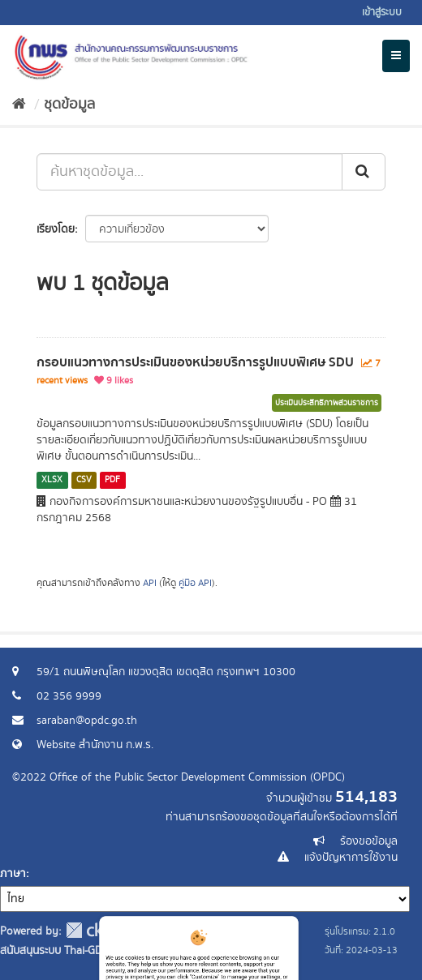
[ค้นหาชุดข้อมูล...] (189, 172)
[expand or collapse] (396, 56)
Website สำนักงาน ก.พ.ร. (95, 745)
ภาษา (13, 874)
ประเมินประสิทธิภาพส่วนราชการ (327, 403)
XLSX (52, 480)
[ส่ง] (364, 172)
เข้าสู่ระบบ (382, 13)
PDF (112, 480)
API (150, 583)
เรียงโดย (56, 229)
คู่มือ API (195, 583)
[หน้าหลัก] (19, 105)
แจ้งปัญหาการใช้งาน (351, 858)
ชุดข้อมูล (69, 105)
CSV (84, 480)
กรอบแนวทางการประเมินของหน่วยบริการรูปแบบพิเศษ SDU (195, 362)
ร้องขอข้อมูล (369, 841)
